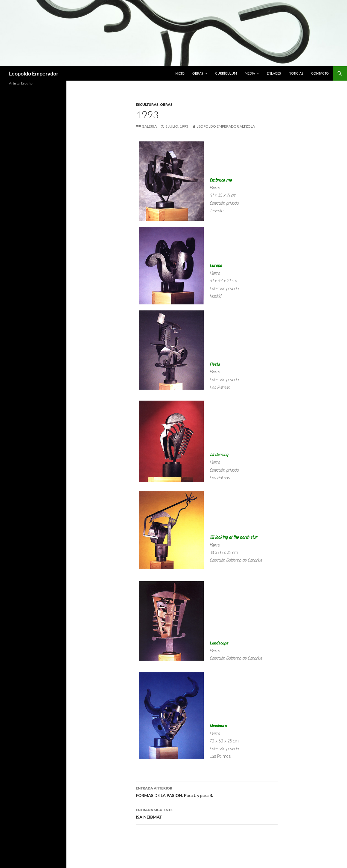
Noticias (296, 73)
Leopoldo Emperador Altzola (226, 126)
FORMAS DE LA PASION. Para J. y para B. (207, 791)
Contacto (320, 73)
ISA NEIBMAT (207, 813)
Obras (198, 73)
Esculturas (147, 104)
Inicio (179, 73)
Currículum (226, 73)
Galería (149, 126)
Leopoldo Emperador (34, 73)
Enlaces (274, 73)
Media (250, 73)
